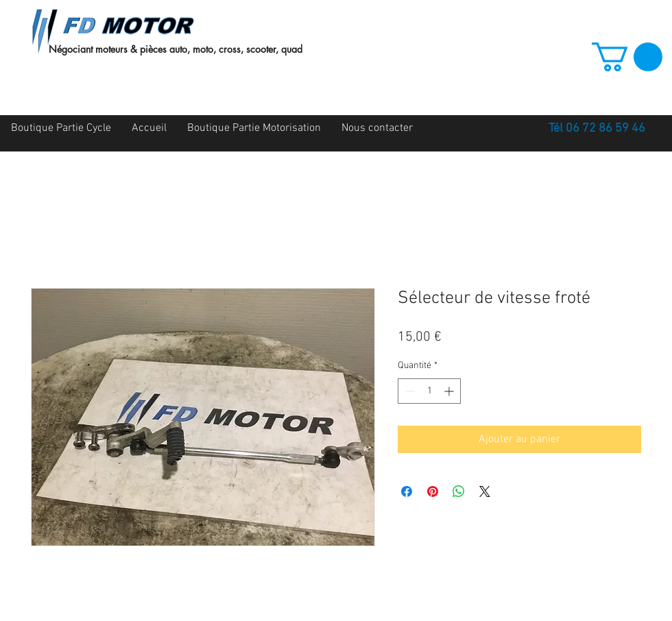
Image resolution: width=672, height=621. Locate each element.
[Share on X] (485, 491)
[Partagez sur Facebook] (407, 491)
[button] (627, 57)
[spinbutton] (429, 391)
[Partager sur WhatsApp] (459, 491)
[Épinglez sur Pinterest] (433, 491)
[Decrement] (408, 391)
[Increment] (450, 391)
